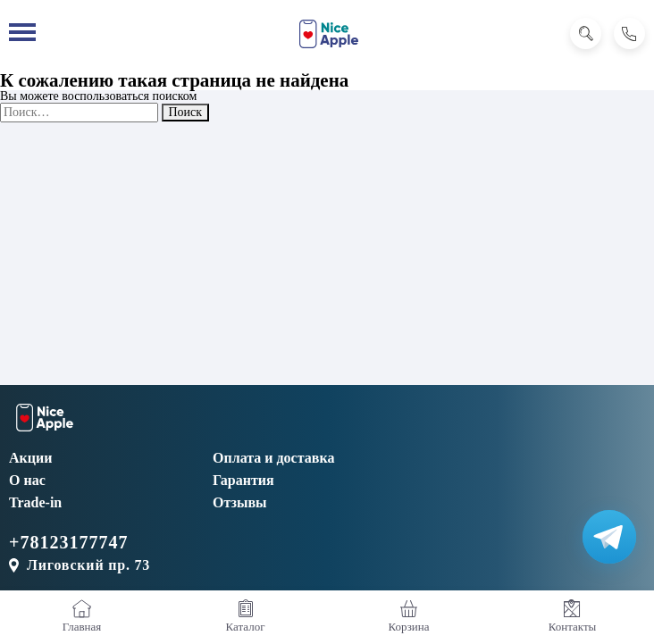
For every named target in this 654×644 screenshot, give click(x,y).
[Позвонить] (629, 33)
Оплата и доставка (273, 458)
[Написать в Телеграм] (609, 537)
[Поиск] (586, 33)
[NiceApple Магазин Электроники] (329, 34)
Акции (30, 458)
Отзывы (240, 502)
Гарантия (243, 480)
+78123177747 (68, 542)
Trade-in (35, 502)
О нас (27, 480)
